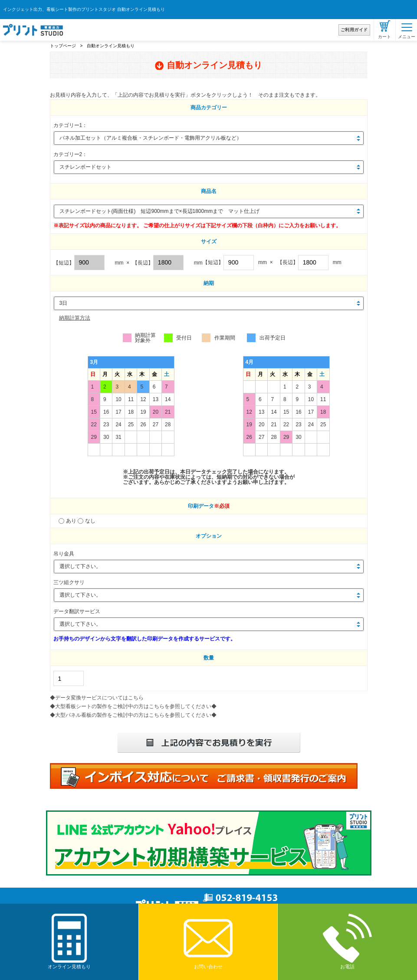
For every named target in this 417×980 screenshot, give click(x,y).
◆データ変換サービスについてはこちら (97, 698)
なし (87, 521)
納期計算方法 (75, 318)
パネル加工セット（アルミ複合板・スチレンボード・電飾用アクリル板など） (151, 138)
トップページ (63, 46)
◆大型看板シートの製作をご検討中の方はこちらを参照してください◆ (133, 706)
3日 (64, 303)
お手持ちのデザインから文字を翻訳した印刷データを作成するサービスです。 (144, 639)
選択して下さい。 (80, 566)
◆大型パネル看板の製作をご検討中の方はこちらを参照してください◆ (133, 715)
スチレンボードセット (85, 167)
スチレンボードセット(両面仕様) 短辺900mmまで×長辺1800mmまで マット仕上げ (160, 211)
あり (68, 521)
